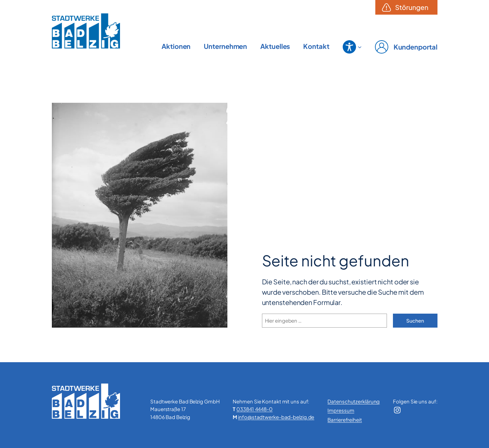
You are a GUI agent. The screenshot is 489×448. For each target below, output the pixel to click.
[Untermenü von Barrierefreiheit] (360, 47)
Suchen (415, 320)
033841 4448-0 (254, 409)
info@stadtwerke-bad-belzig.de (276, 417)
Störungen (412, 7)
